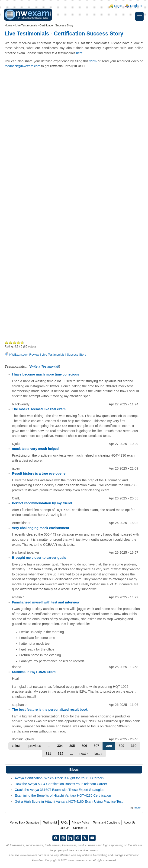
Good (14, 342)
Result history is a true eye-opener (39, 473)
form (93, 61)
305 (72, 746)
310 (134, 746)
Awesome (22, 342)
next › (84, 754)
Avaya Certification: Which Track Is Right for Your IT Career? (60, 778)
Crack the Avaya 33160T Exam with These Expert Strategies (60, 790)
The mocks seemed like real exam (39, 409)
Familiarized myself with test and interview (46, 602)
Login (118, 6)
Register (136, 6)
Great (18, 342)
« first (16, 746)
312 (61, 754)
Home (8, 25)
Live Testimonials (53, 355)
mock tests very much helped (35, 449)
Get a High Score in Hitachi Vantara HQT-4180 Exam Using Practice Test (69, 802)
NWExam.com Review (24, 355)
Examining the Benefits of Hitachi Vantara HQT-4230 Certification (63, 795)
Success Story (76, 355)
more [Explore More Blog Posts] (138, 808)
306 (84, 746)
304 (60, 746)
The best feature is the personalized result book (50, 710)
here (79, 53)
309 (122, 746)
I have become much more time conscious (46, 374)
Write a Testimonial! (44, 366)
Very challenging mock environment (41, 528)
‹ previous (34, 746)
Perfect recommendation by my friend (42, 503)
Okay (11, 342)
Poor (7, 342)
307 (97, 746)
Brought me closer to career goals (39, 558)
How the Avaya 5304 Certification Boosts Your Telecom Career (61, 784)
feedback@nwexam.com (23, 66)
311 (48, 754)
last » (98, 754)
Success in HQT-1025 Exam (34, 672)
